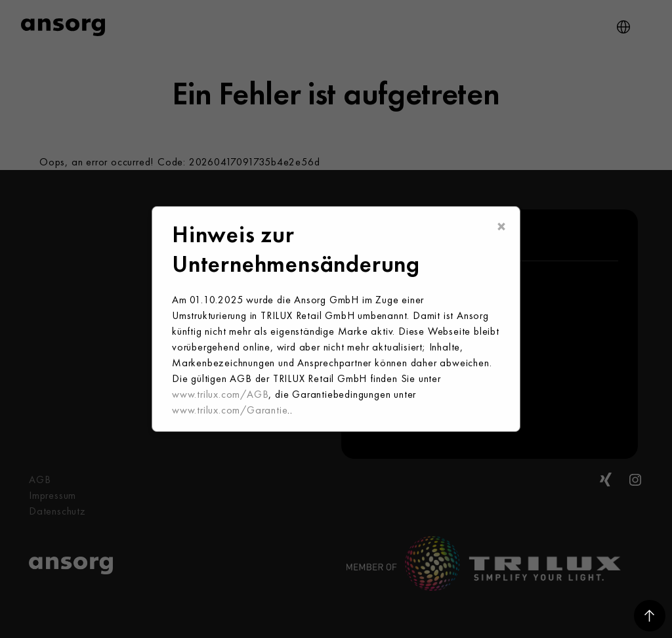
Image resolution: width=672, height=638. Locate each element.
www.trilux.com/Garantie (230, 410)
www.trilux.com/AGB (220, 394)
